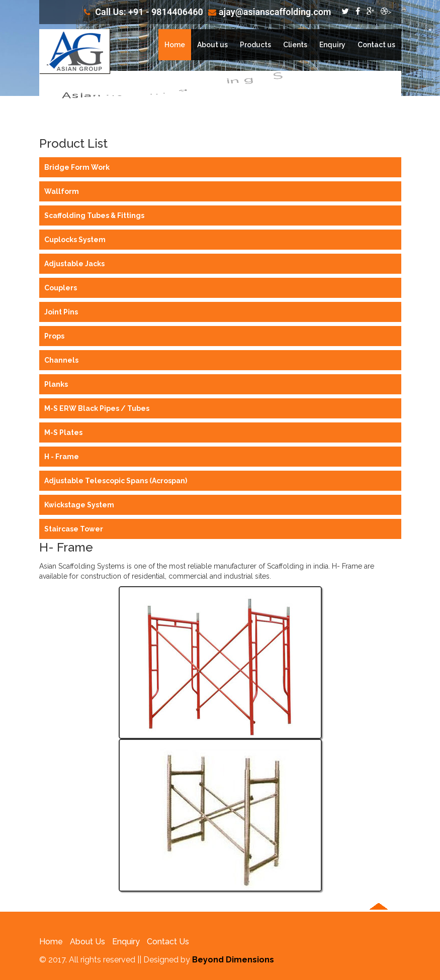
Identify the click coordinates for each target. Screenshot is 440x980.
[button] (379, 943)
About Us (87, 942)
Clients (295, 45)
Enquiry (332, 45)
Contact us (376, 45)
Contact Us (168, 942)
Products (255, 45)
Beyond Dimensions (233, 960)
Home (175, 45)
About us (212, 45)
